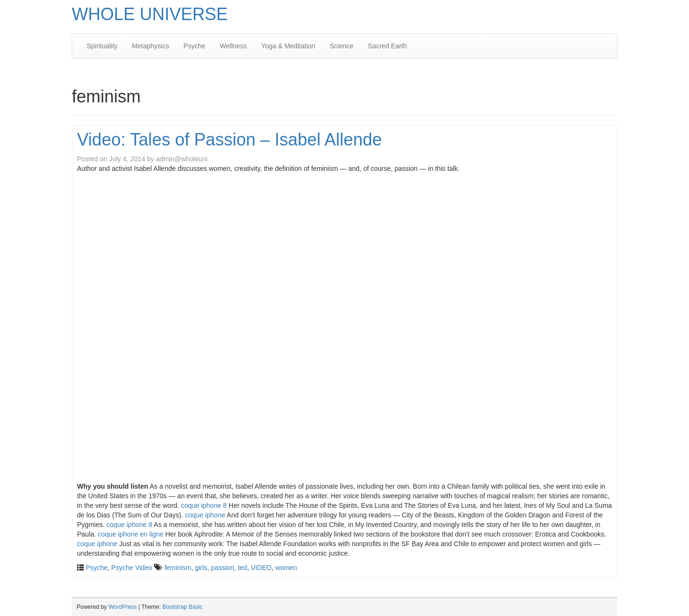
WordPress (123, 607)
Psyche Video (132, 568)
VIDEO (261, 568)
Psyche (194, 46)
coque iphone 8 (204, 505)
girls (201, 568)
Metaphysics (151, 46)
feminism (178, 568)
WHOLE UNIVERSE (150, 14)
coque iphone (205, 515)
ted (242, 568)
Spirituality (102, 46)
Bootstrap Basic (182, 607)
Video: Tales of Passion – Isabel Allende (229, 140)
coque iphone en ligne (131, 534)
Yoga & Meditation (288, 46)
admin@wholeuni (182, 159)
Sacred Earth (388, 46)
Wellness (233, 46)
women (286, 568)
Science (342, 46)
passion (222, 568)
